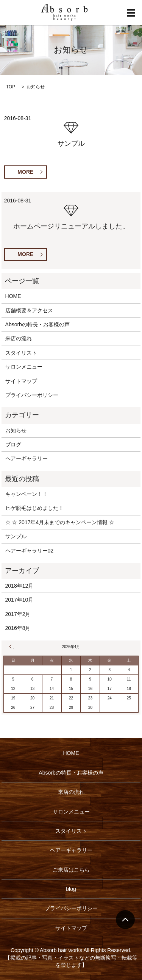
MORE (25, 172)
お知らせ (16, 431)
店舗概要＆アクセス (29, 310)
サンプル (71, 144)
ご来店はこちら (71, 870)
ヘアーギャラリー (27, 458)
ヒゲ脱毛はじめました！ (34, 508)
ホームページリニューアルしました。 (71, 226)
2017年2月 (18, 614)
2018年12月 (20, 586)
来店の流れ (19, 338)
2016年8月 (18, 628)
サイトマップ (21, 381)
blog (71, 889)
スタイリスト (21, 353)
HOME (13, 296)
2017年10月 (20, 600)
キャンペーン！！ (27, 494)
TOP (11, 87)
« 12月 (11, 647)
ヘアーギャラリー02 (30, 551)
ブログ (13, 444)
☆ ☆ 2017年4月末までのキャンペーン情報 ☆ (60, 522)
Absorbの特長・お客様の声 (37, 324)
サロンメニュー (24, 367)
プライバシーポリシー (32, 395)
